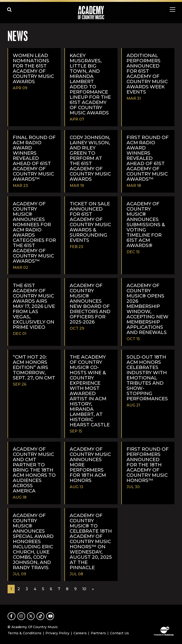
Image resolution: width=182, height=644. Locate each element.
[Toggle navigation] (173, 9)
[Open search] (9, 9)
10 (84, 589)
